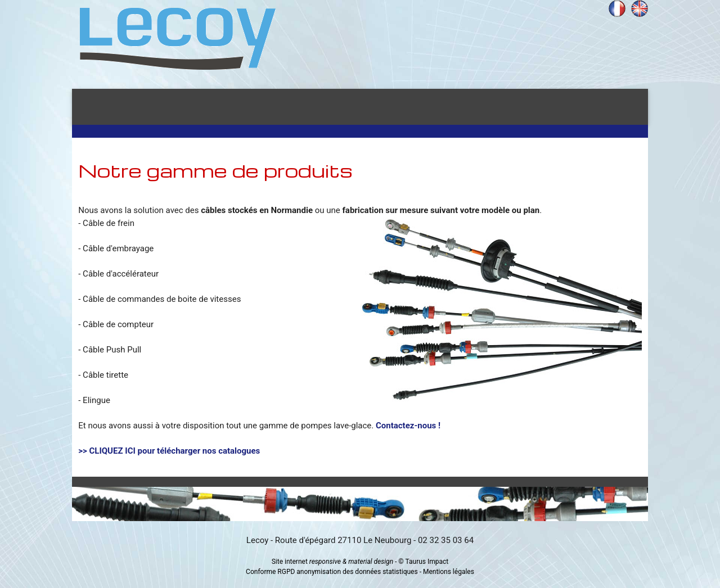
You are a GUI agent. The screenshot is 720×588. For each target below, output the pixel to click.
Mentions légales (449, 572)
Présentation (196, 107)
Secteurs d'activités (327, 107)
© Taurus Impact (423, 562)
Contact (593, 107)
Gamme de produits (479, 107)
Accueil (107, 107)
